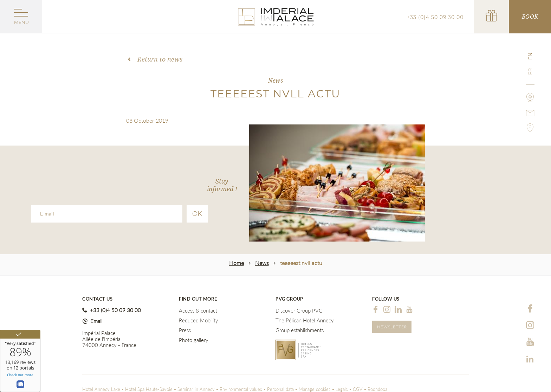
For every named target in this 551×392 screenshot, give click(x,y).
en (530, 56)
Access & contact (198, 311)
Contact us (97, 299)
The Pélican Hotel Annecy (305, 320)
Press (185, 330)
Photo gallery (194, 340)
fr (530, 72)
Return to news (160, 59)
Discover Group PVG (299, 311)
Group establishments (300, 330)
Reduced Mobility (199, 320)
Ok (197, 214)
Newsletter (392, 327)
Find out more (198, 299)
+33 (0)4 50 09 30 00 (435, 17)
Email (96, 321)
